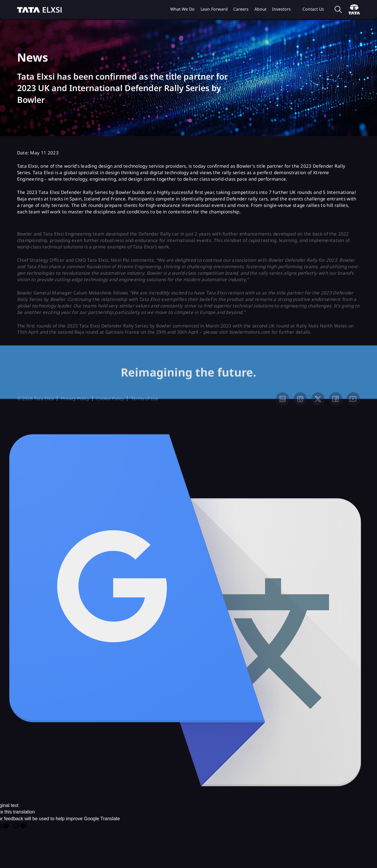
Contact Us (313, 9)
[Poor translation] (20, 827)
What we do (182, 9)
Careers (241, 9)
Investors (281, 9)
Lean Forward (214, 9)
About (261, 9)
